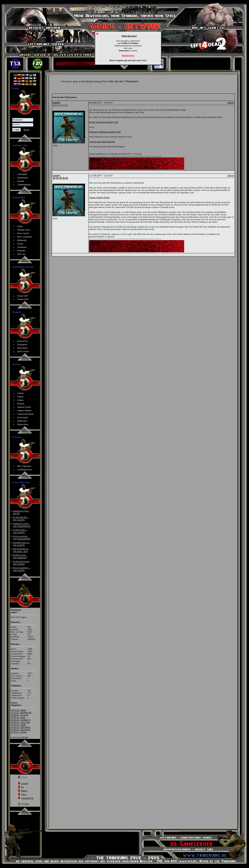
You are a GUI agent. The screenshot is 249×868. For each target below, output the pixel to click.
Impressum (22, 421)
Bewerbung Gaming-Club (94, 81)
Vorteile (21, 181)
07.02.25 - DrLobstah (21, 730)
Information (23, 178)
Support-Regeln (24, 410)
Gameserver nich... (21, 525)
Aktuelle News (24, 230)
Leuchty (25, 783)
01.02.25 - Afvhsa (19, 732)
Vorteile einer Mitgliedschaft (102, 142)
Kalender (21, 251)
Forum (66, 81)
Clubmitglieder (24, 185)
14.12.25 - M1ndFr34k (21, 712)
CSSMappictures (25, 469)
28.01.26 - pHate (18, 710)
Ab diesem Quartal (21, 563)
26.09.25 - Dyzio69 (20, 715)
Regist (26, 130)
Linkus (20, 400)
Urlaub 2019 (23, 299)
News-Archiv (23, 233)
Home (20, 226)
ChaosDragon (27, 798)
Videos (20, 397)
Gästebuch (22, 247)
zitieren (231, 102)
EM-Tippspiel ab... (21, 550)
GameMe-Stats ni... (21, 544)
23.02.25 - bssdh (18, 725)
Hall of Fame (23, 351)
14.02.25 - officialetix (21, 727)
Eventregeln (23, 417)
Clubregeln (22, 174)
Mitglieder (22, 240)
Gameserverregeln (26, 414)
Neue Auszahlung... (21, 569)
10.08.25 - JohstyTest (21, 722)
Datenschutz (23, 424)
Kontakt (21, 403)
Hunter (24, 791)
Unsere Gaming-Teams (99, 197)
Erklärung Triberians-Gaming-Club (105, 132)
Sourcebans (22, 348)
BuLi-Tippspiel (24, 466)
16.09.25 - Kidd (18, 717)
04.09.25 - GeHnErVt (21, 720)
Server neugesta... (21, 537)
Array (75, 81)
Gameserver (23, 341)
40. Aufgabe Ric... (21, 518)
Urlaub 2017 (23, 296)
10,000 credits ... (20, 531)
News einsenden (25, 237)
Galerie (21, 393)
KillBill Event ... (20, 556)
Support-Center (24, 407)
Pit (22, 787)
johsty (24, 794)
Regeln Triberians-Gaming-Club (104, 122)
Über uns (21, 254)
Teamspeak (22, 344)
